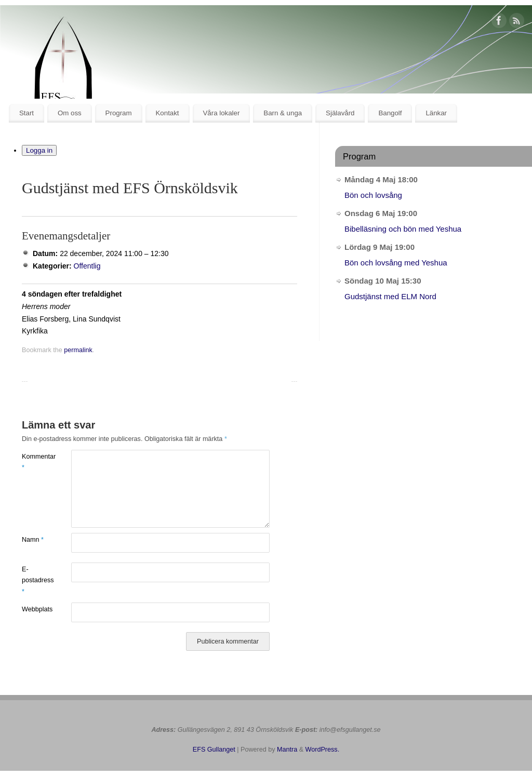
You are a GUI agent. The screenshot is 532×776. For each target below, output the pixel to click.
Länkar (436, 113)
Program (119, 113)
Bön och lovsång (373, 195)
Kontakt (167, 113)
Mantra (287, 750)
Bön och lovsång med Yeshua (396, 263)
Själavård (340, 113)
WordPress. (323, 750)
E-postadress (34, 580)
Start (26, 113)
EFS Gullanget (214, 750)
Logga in (39, 150)
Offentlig (87, 266)
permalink (78, 350)
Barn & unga (283, 113)
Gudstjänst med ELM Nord (390, 296)
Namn (33, 540)
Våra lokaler (221, 113)
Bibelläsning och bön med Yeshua (403, 229)
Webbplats (34, 609)
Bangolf (390, 113)
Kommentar (34, 462)
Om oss (70, 113)
